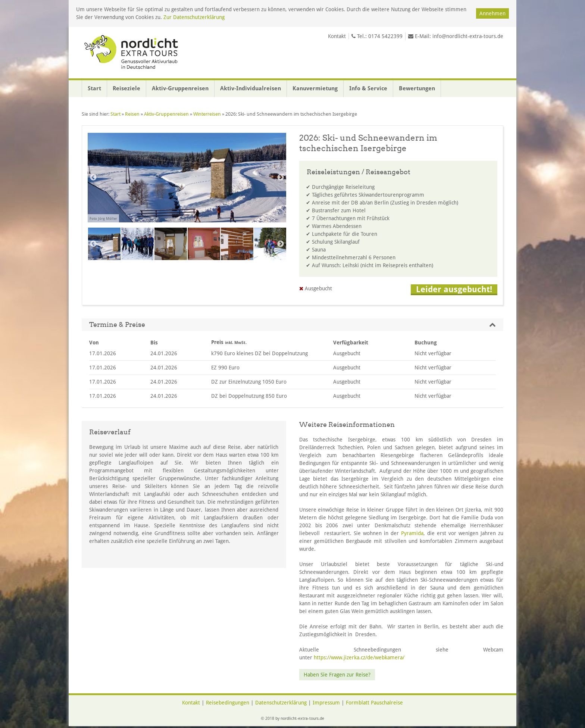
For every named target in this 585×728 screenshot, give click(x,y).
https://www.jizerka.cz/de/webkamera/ (359, 657)
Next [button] (281, 178)
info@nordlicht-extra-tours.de (468, 36)
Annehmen (492, 13)
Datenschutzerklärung (281, 703)
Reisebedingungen (228, 703)
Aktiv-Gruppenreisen (180, 88)
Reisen (132, 114)
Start (94, 88)
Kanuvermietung (315, 88)
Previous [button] (93, 178)
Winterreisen (207, 114)
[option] (187, 182)
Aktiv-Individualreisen (251, 88)
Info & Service (368, 88)
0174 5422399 (385, 36)
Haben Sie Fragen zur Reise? (337, 675)
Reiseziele (126, 88)
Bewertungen (417, 88)
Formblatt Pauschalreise (374, 703)
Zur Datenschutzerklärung (194, 17)
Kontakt (337, 36)
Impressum (326, 703)
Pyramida (412, 533)
